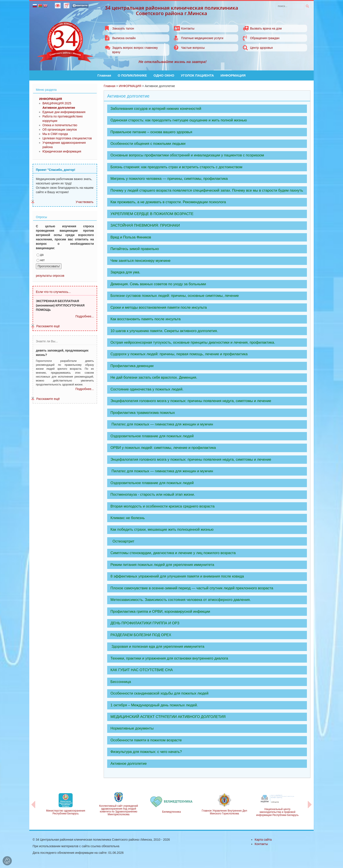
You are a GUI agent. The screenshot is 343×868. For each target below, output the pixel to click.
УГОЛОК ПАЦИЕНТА (197, 75)
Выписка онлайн (124, 38)
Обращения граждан (265, 38)
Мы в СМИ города (55, 134)
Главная (104, 75)
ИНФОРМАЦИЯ (233, 75)
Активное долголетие (59, 108)
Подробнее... (85, 316)
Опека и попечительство (60, 125)
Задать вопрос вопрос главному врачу (135, 50)
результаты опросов (50, 276)
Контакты (188, 28)
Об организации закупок (60, 129)
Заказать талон (123, 28)
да (40, 255)
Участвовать (85, 202)
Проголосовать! (49, 266)
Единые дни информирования (64, 112)
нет (41, 260)
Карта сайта (263, 840)
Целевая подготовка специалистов (67, 138)
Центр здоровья (261, 48)
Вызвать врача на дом (266, 28)
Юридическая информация (62, 151)
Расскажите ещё (48, 326)
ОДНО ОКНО (164, 75)
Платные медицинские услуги (202, 38)
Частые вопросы (193, 48)
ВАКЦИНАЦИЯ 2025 (57, 103)
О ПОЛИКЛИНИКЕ (132, 75)
